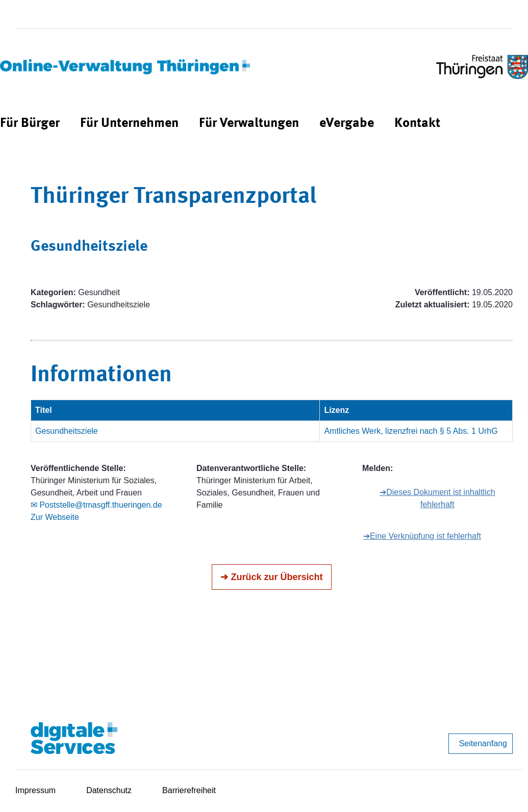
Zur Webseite (55, 517)
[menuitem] (30, 124)
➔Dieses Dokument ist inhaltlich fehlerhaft (437, 498)
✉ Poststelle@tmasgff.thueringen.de (96, 505)
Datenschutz (109, 790)
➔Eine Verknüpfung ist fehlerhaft (422, 536)
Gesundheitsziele (67, 431)
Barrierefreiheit (189, 790)
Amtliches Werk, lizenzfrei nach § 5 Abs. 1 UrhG (411, 431)
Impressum (35, 790)
